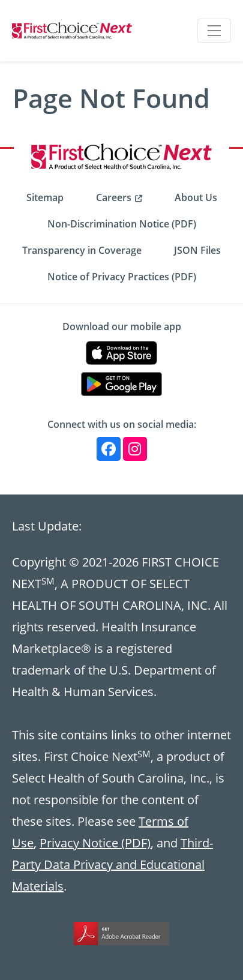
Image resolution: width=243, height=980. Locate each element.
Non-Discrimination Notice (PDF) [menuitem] (122, 224)
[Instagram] (135, 449)
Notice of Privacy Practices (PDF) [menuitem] (122, 277)
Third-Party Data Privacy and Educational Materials (112, 864)
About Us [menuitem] (196, 197)
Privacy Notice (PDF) (95, 843)
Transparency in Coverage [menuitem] (82, 250)
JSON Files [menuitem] (197, 250)
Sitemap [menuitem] (45, 197)
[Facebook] (109, 449)
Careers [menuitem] (114, 197)
